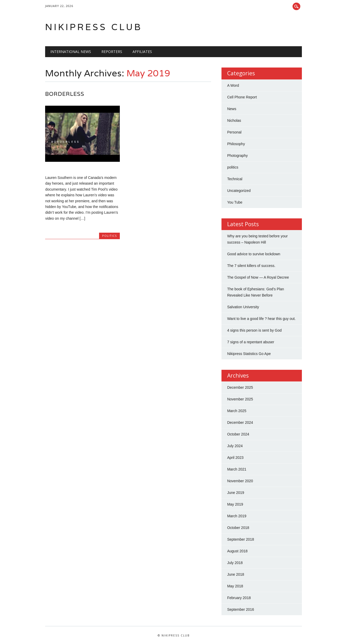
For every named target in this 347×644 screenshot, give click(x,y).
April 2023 (235, 458)
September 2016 (241, 609)
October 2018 (238, 528)
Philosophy (236, 144)
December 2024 (240, 422)
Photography (237, 156)
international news (71, 52)
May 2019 (235, 504)
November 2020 (240, 481)
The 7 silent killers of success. (251, 266)
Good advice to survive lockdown (254, 254)
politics (109, 236)
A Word (233, 85)
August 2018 (237, 551)
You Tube (235, 202)
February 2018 (239, 598)
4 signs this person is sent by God (254, 330)
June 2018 (236, 574)
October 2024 (238, 434)
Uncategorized (239, 191)
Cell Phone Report (242, 97)
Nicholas (234, 120)
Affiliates (142, 52)
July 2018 (235, 563)
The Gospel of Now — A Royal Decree (258, 277)
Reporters (112, 52)
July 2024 (235, 446)
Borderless (65, 94)
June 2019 (236, 493)
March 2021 (237, 469)
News (232, 109)
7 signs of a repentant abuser (251, 342)
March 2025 (237, 411)
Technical (235, 179)
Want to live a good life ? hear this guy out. (261, 319)
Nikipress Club (94, 27)
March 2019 (237, 516)
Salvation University (243, 307)
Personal (234, 132)
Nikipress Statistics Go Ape (249, 354)
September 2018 (241, 539)
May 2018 (235, 586)
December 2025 (240, 387)
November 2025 (240, 399)
